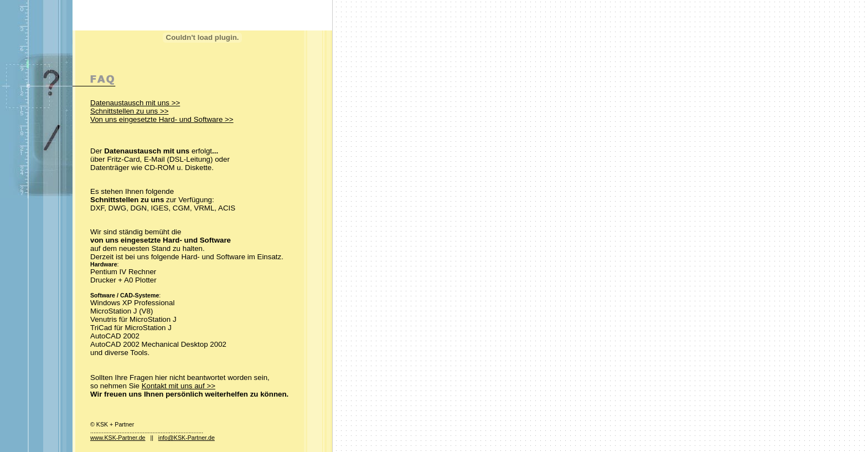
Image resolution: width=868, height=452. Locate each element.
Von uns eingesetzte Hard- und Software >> (162, 119)
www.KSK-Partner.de (118, 438)
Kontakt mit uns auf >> (179, 386)
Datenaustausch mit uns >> (135, 103)
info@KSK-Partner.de (187, 438)
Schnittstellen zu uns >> (130, 111)
